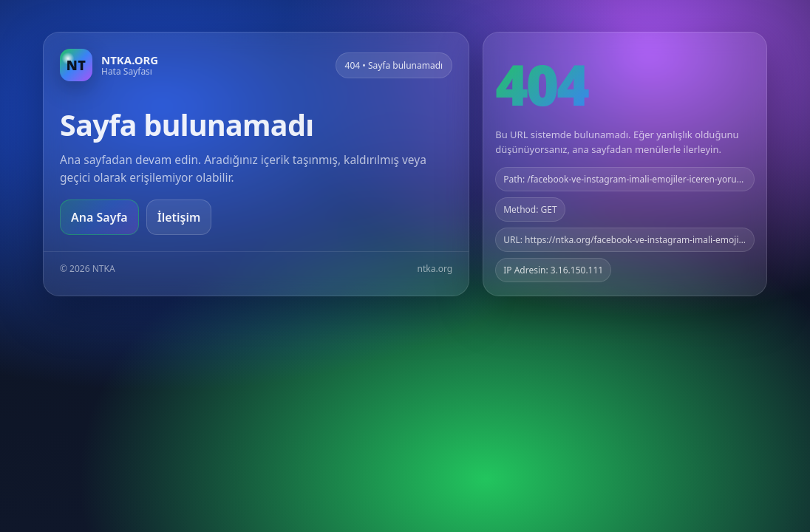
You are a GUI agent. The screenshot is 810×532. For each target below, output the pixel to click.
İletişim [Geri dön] (179, 217)
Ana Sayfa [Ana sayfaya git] (99, 217)
